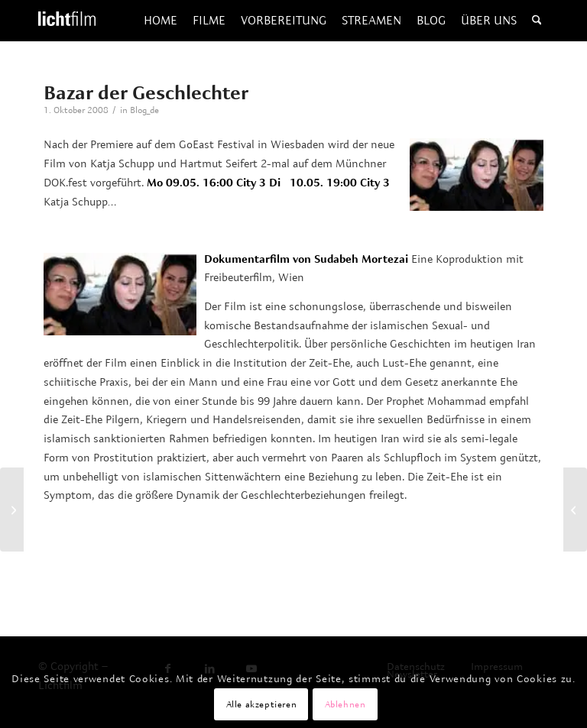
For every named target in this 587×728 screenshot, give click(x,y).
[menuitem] (161, 21)
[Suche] (537, 21)
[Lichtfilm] (67, 21)
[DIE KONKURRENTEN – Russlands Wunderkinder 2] (575, 510)
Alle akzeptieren (262, 704)
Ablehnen (345, 704)
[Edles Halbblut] (12, 510)
